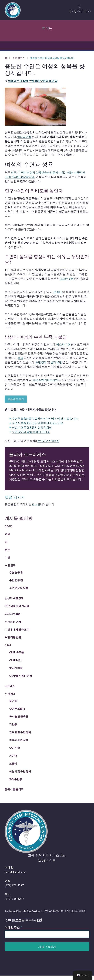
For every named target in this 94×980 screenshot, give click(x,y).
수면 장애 (10, 698)
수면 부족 (15, 752)
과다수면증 (16, 784)
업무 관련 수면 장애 (20, 737)
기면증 (13, 729)
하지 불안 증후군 (19, 721)
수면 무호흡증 (17, 713)
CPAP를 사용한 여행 (21, 680)
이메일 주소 (13, 932)
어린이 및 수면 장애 (20, 776)
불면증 (13, 705)
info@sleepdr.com (16, 876)
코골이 (13, 768)
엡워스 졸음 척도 (14, 794)
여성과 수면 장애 (19, 744)
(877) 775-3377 (14, 890)
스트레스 (10, 690)
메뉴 (47, 31)
